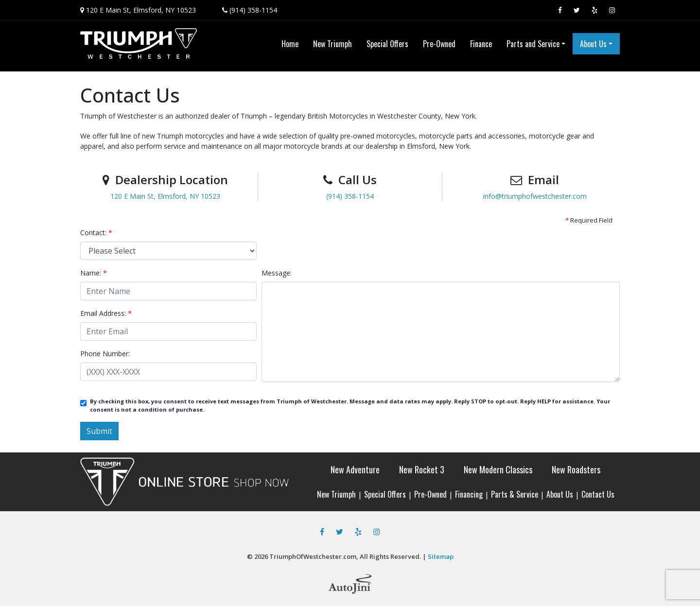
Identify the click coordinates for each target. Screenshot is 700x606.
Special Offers (385, 494)
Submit (99, 431)
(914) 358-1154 (253, 10)
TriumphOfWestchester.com (313, 556)
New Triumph (336, 494)
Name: (94, 273)
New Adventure (355, 469)
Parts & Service (515, 494)
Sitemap (441, 556)
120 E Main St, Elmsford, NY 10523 (141, 10)
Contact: (96, 233)
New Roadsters (576, 469)
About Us (560, 494)
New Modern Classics (498, 469)
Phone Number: (105, 354)
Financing (469, 494)
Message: (277, 273)
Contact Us (598, 494)
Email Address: (106, 313)
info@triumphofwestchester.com (535, 196)
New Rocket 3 (422, 469)
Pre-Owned (430, 494)
